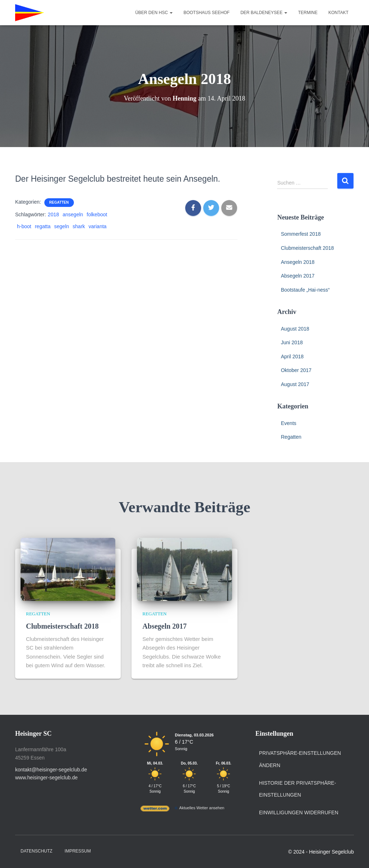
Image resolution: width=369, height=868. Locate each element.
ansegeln (73, 214)
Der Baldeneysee (264, 13)
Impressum (78, 851)
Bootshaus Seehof (206, 13)
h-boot (24, 226)
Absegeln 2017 (297, 276)
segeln (61, 226)
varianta (98, 226)
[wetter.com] (155, 810)
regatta (43, 226)
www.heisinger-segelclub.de (46, 778)
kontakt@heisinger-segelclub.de (51, 770)
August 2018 (295, 329)
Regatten (59, 202)
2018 (54, 214)
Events (288, 423)
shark (79, 226)
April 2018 (292, 356)
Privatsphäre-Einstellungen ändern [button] (300, 759)
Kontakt (338, 13)
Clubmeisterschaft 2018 (307, 248)
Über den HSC (154, 13)
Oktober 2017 (296, 370)
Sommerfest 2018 (301, 234)
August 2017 (295, 384)
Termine (308, 13)
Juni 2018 (292, 342)
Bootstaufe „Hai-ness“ (305, 290)
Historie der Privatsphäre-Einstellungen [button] (298, 789)
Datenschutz (36, 851)
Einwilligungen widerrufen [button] (299, 812)
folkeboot (97, 214)
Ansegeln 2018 (297, 262)
